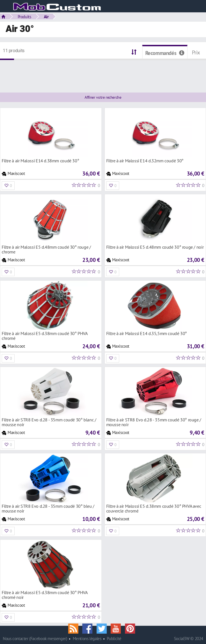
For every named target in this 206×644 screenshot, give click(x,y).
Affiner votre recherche (103, 97)
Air (46, 17)
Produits (24, 17)
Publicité (114, 639)
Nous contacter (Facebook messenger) (35, 639)
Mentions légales (87, 639)
